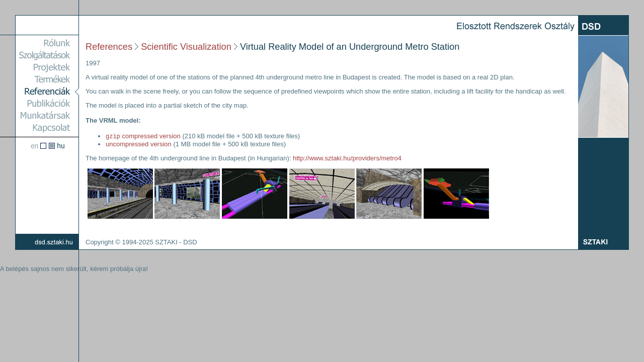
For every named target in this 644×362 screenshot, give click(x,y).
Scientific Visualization (186, 47)
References (109, 47)
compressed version (143, 137)
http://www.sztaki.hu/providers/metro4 (347, 159)
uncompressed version (139, 145)
